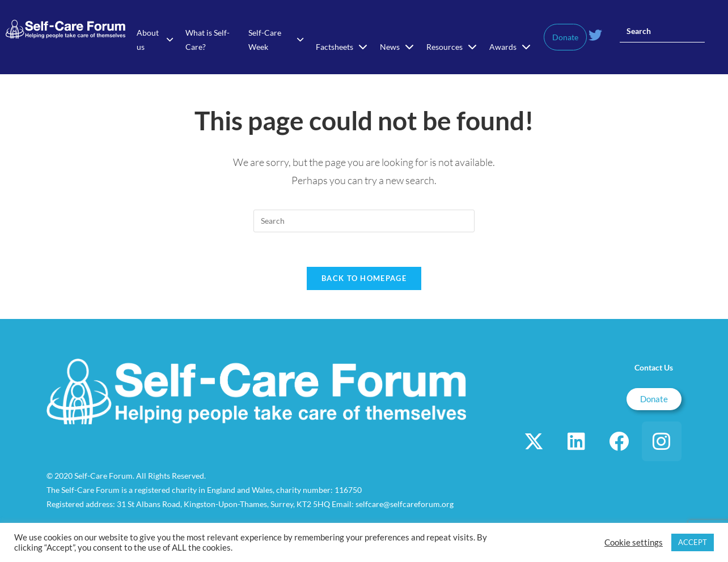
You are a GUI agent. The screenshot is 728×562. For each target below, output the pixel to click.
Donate (565, 37)
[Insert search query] (662, 31)
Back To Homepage (364, 278)
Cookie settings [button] (634, 542)
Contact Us (654, 367)
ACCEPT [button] (693, 542)
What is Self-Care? (208, 40)
